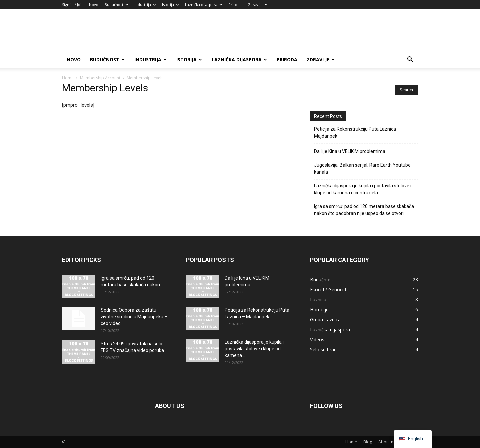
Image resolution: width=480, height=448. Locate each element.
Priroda (235, 4)
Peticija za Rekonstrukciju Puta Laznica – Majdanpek (357, 132)
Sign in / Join (73, 4)
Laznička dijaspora (203, 4)
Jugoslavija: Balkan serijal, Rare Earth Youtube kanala (362, 168)
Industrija (145, 4)
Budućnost (116, 4)
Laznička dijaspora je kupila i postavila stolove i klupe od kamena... (254, 349)
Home (68, 78)
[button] (410, 60)
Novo (94, 4)
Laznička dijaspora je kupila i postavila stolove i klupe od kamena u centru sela (363, 189)
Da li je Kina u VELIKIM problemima (350, 151)
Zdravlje (258, 4)
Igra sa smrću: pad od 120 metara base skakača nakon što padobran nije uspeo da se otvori (364, 210)
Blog (368, 442)
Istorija (170, 4)
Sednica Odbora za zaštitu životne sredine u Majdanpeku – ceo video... (134, 317)
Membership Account (100, 78)
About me (388, 442)
